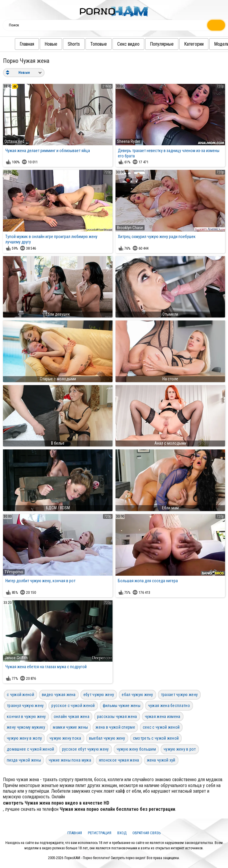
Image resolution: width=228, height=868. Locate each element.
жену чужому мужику (26, 727)
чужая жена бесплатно (169, 706)
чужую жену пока (65, 738)
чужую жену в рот (180, 749)
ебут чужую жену (99, 695)
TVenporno (14, 572)
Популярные (162, 44)
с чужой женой (20, 695)
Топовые (99, 44)
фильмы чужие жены (122, 706)
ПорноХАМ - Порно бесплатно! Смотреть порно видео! (105, 858)
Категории (194, 44)
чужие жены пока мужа (70, 760)
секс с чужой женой (161, 727)
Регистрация (100, 833)
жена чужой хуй (161, 760)
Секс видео (128, 44)
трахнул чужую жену (25, 706)
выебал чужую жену (107, 738)
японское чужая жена (119, 760)
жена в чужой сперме (115, 727)
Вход (122, 833)
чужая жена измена (163, 717)
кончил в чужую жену (26, 717)
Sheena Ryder (129, 141)
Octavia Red (14, 141)
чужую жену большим (136, 749)
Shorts (74, 44)
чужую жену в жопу (24, 738)
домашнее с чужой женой (31, 749)
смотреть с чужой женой (156, 738)
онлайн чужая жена (72, 717)
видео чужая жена (59, 695)
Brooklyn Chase (130, 228)
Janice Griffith (16, 658)
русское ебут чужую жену (85, 749)
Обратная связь (147, 833)
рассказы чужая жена (117, 717)
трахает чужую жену (179, 695)
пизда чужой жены (24, 760)
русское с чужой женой (73, 706)
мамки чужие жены (70, 727)
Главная (27, 44)
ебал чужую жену (137, 695)
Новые (51, 44)
